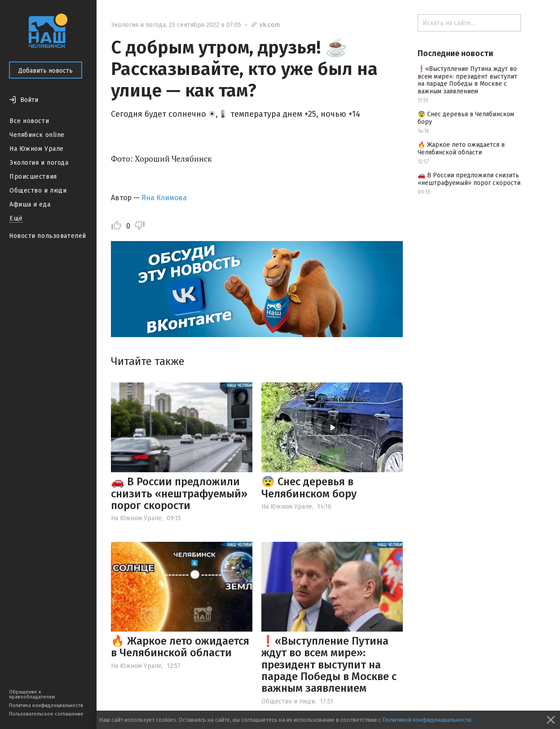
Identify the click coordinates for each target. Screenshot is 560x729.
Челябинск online (37, 135)
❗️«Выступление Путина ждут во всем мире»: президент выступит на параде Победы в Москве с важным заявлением (329, 665)
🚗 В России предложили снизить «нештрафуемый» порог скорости (179, 494)
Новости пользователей (48, 236)
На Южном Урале (37, 149)
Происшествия (33, 177)
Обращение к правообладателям (32, 694)
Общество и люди (38, 191)
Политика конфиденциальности (46, 705)
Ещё (16, 218)
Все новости (29, 121)
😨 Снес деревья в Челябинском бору (309, 487)
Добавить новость (46, 71)
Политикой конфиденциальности (427, 720)
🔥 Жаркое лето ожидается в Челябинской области (180, 647)
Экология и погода (39, 163)
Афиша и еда (30, 204)
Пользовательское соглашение (46, 714)
